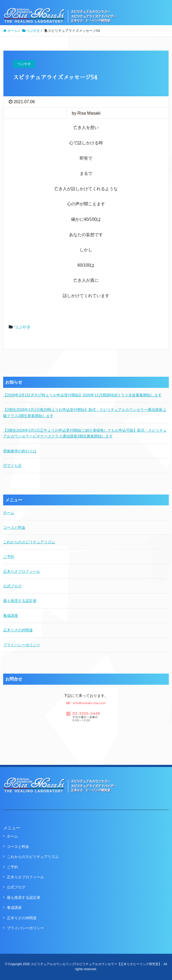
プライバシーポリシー (22, 645)
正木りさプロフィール (22, 571)
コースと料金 (14, 527)
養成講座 (11, 615)
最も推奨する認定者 (20, 601)
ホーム (9, 513)
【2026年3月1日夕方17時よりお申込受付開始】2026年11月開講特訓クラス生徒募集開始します (82, 395)
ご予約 (9, 557)
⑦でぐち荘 (12, 466)
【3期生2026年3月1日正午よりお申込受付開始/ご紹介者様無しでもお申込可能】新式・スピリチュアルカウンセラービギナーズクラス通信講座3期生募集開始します (85, 433)
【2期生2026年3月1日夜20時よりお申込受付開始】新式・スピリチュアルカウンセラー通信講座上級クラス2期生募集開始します (85, 413)
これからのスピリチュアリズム (29, 542)
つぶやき (22, 327)
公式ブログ (12, 586)
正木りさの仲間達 (18, 630)
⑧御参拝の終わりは (20, 451)
